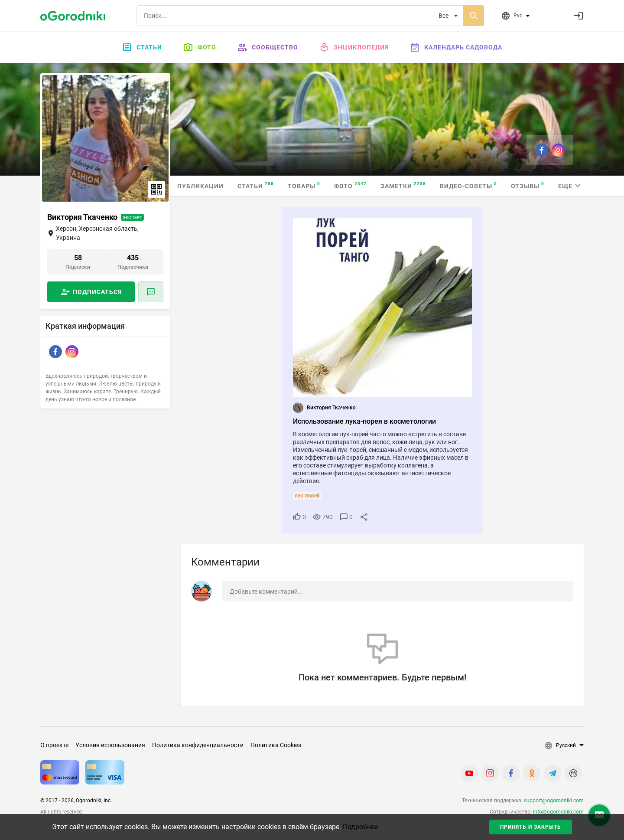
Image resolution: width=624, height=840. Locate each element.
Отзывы (528, 185)
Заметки (403, 185)
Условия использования (110, 745)
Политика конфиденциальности (198, 745)
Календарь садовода (456, 47)
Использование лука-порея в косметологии (364, 421)
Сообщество (268, 47)
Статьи (142, 47)
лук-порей (307, 496)
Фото (200, 47)
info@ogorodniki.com (558, 812)
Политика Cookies (276, 745)
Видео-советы (468, 185)
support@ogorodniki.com (554, 801)
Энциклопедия (354, 47)
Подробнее (360, 827)
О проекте (54, 745)
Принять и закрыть (531, 827)
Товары (304, 185)
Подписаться (97, 292)
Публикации (200, 186)
